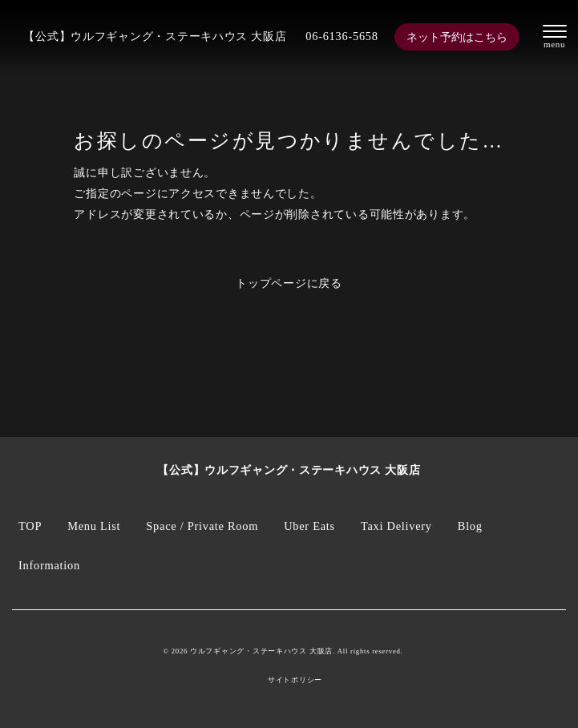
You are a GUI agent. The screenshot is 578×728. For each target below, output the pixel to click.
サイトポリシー (295, 680)
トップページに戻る (289, 283)
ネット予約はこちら (457, 37)
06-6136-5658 (342, 36)
